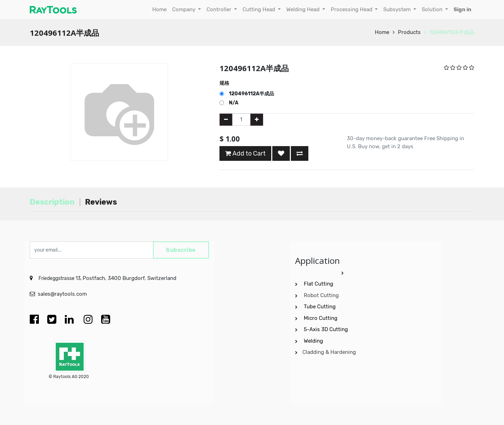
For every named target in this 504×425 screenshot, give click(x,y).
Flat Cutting (318, 284)
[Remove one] (226, 120)
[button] (281, 153)
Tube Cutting (320, 307)
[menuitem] (159, 10)
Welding (313, 341)
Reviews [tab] (101, 202)
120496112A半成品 (452, 32)
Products (409, 32)
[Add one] (257, 120)
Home (382, 32)
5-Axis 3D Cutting (327, 329)
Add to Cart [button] (245, 153)
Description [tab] (52, 202)
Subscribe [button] (181, 250)
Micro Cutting (321, 318)
